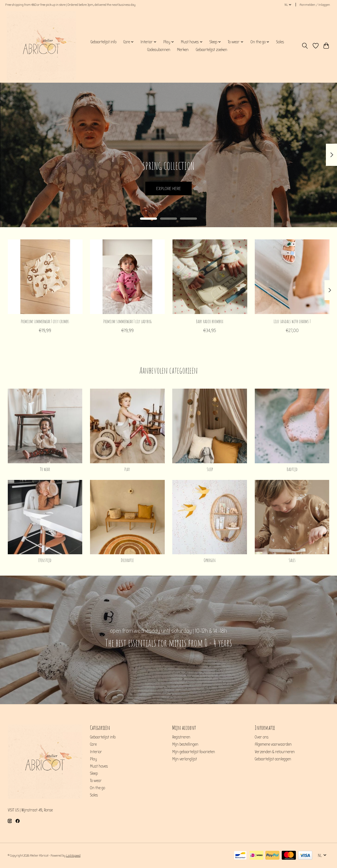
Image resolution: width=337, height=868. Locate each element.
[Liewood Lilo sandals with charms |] (292, 277)
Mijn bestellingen (185, 744)
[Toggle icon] (305, 46)
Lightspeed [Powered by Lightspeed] (73, 856)
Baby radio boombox (210, 321)
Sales (280, 42)
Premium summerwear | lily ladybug (127, 321)
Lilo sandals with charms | (292, 321)
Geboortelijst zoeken (211, 50)
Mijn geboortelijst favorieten (194, 752)
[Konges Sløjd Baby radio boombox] (210, 277)
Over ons (262, 737)
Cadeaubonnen (159, 50)
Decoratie (127, 560)
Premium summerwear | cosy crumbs (45, 321)
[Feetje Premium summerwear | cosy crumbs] (45, 277)
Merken (183, 50)
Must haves (99, 766)
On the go (98, 788)
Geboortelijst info (103, 42)
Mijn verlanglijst (185, 759)
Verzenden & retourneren (275, 752)
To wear (45, 469)
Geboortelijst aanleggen (273, 759)
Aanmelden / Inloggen (315, 5)
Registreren (181, 737)
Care (93, 744)
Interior (96, 752)
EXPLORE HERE (168, 188)
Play (127, 469)
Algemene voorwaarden (273, 744)
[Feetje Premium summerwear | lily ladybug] (127, 277)
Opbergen (210, 560)
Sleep (210, 469)
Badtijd (292, 469)
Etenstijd (45, 560)
